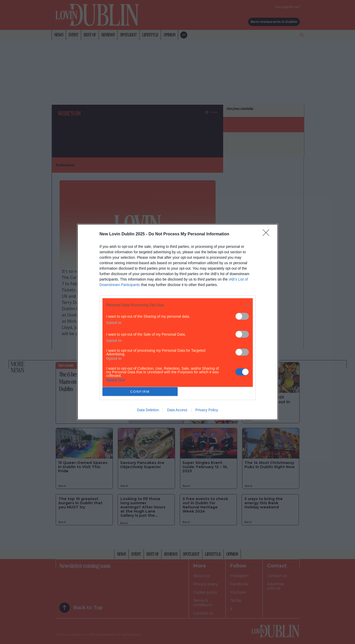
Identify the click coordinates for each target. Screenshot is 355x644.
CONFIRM (140, 392)
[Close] (268, 234)
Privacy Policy (207, 410)
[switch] (242, 316)
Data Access (177, 410)
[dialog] (178, 322)
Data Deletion (148, 410)
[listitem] (178, 305)
